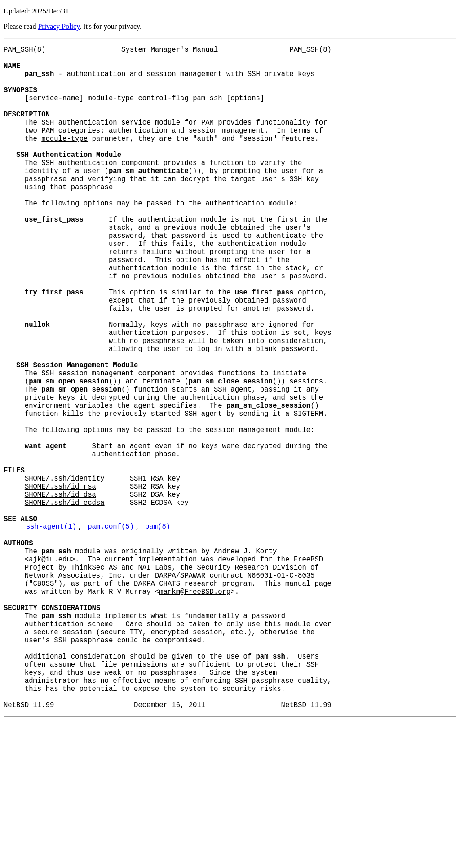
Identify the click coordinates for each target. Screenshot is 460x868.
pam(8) (158, 634)
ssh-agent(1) (51, 634)
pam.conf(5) (111, 634)
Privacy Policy (59, 26)
